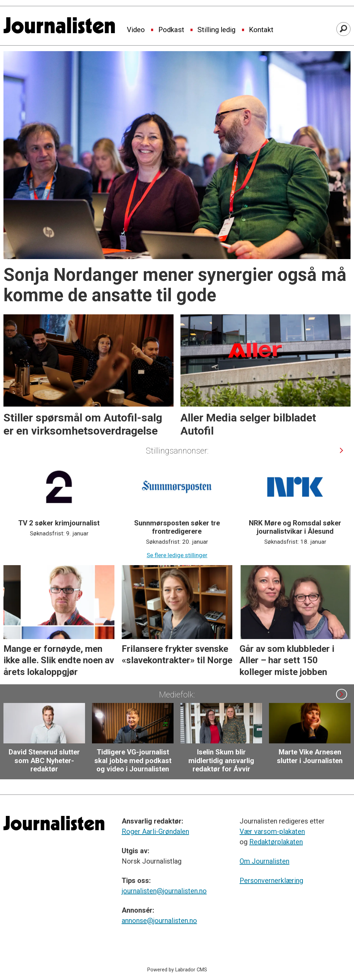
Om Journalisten (264, 861)
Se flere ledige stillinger (177, 555)
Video (136, 30)
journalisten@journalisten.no (164, 891)
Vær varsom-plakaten (272, 831)
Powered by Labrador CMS (177, 970)
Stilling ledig (216, 30)
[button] (341, 450)
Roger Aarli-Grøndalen (155, 831)
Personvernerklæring (271, 881)
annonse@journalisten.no (159, 921)
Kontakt (261, 30)
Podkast (171, 30)
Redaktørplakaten (276, 842)
